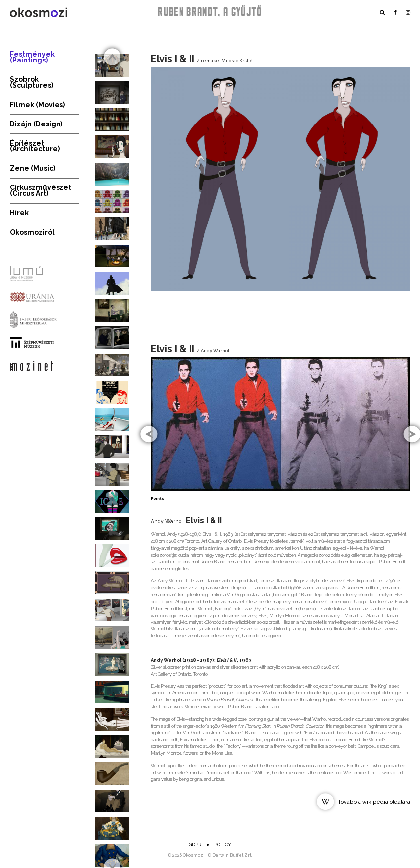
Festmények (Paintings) (32, 57)
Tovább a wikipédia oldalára (374, 802)
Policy (223, 844)
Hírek (19, 213)
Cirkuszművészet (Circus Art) (41, 190)
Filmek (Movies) (37, 105)
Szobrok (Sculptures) (31, 82)
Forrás (157, 499)
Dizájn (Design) (36, 124)
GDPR (195, 844)
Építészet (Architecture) (35, 146)
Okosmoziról (32, 232)
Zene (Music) (32, 168)
